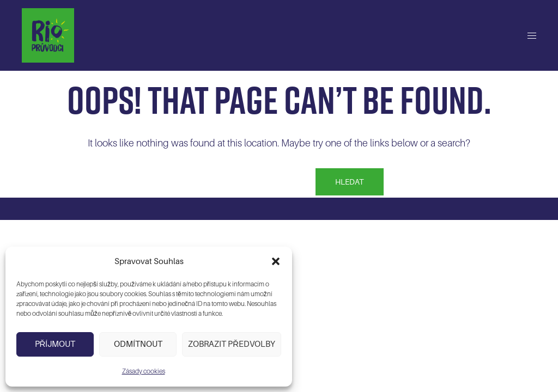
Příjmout (55, 344)
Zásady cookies (144, 371)
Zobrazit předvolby (232, 344)
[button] (276, 261)
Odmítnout (138, 344)
